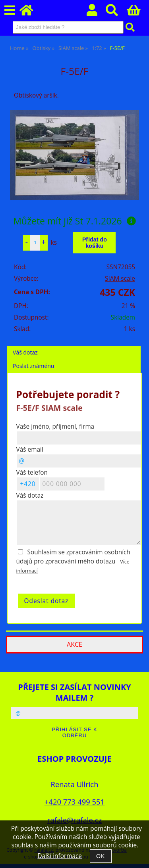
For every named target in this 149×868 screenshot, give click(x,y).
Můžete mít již (74, 221)
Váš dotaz (25, 352)
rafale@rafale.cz (74, 820)
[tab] (74, 346)
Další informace (59, 856)
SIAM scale (120, 279)
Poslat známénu (33, 366)
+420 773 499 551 (74, 802)
